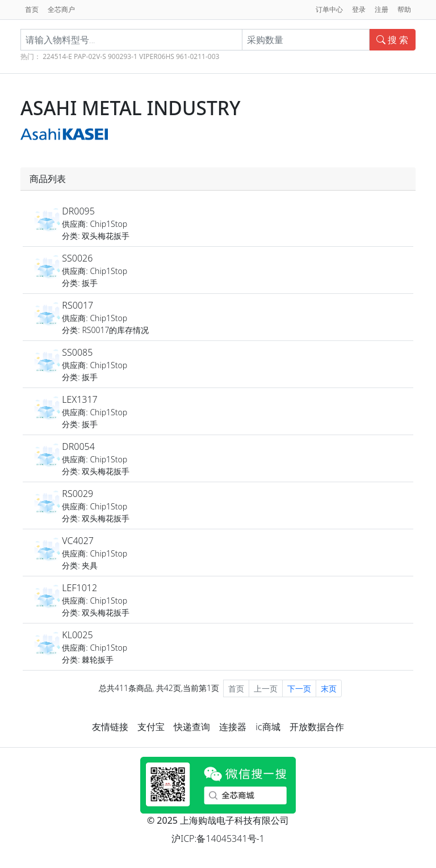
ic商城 (268, 727)
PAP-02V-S (90, 56)
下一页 (299, 688)
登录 (359, 9)
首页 (32, 9)
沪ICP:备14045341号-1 (218, 838)
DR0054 (78, 446)
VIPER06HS (157, 56)
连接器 (233, 727)
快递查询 (192, 727)
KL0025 (77, 635)
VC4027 (78, 541)
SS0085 (77, 352)
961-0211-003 (198, 56)
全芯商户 (61, 9)
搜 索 (392, 40)
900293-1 (123, 56)
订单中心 (329, 9)
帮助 (404, 9)
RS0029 (77, 494)
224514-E (57, 56)
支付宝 (151, 727)
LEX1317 (79, 399)
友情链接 (110, 727)
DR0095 (78, 211)
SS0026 (77, 258)
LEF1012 (79, 588)
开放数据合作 (317, 727)
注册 (381, 9)
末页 (329, 688)
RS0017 (77, 305)
